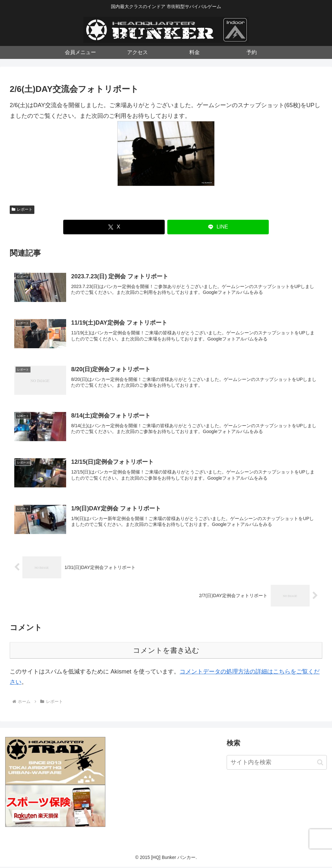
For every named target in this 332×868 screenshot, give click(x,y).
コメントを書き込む (166, 652)
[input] (277, 764)
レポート (22, 209)
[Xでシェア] (114, 227)
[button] (320, 764)
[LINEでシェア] (218, 227)
